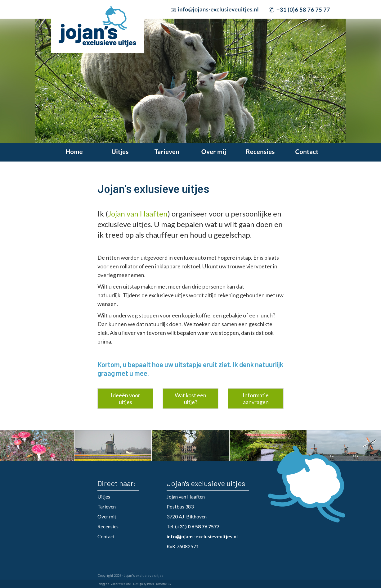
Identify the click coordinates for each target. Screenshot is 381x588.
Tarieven (107, 506)
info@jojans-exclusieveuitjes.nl (202, 536)
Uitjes (104, 497)
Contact (106, 536)
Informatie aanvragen (256, 399)
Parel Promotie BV (159, 584)
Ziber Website (121, 584)
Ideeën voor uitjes (126, 399)
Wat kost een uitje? (191, 399)
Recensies (108, 526)
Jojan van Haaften (138, 214)
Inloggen (103, 584)
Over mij (107, 516)
